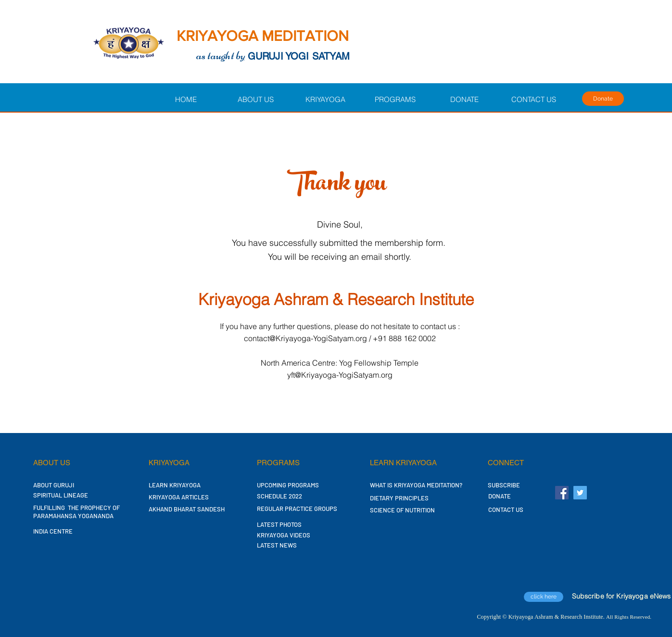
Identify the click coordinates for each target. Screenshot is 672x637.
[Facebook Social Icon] (562, 493)
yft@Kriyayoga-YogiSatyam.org (340, 375)
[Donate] (603, 99)
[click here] (544, 597)
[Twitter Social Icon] (580, 493)
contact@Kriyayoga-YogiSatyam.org (305, 338)
